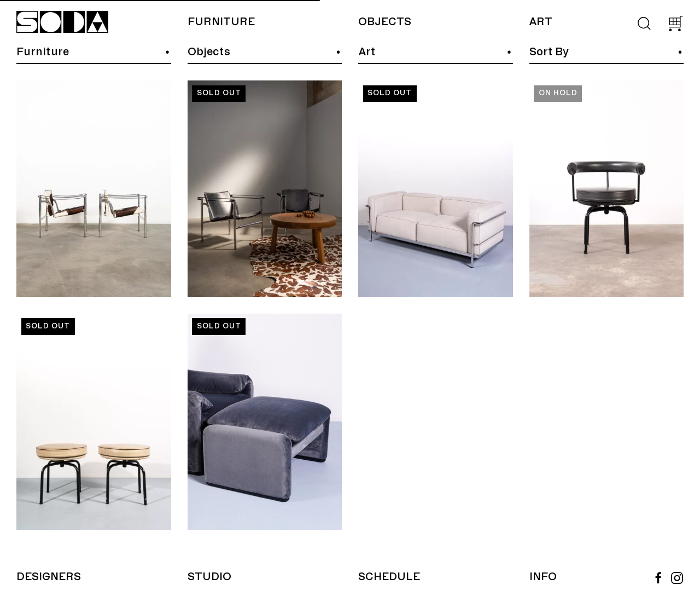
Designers (49, 577)
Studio (209, 577)
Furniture (221, 22)
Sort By (549, 52)
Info (543, 577)
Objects (385, 22)
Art (541, 22)
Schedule (389, 577)
